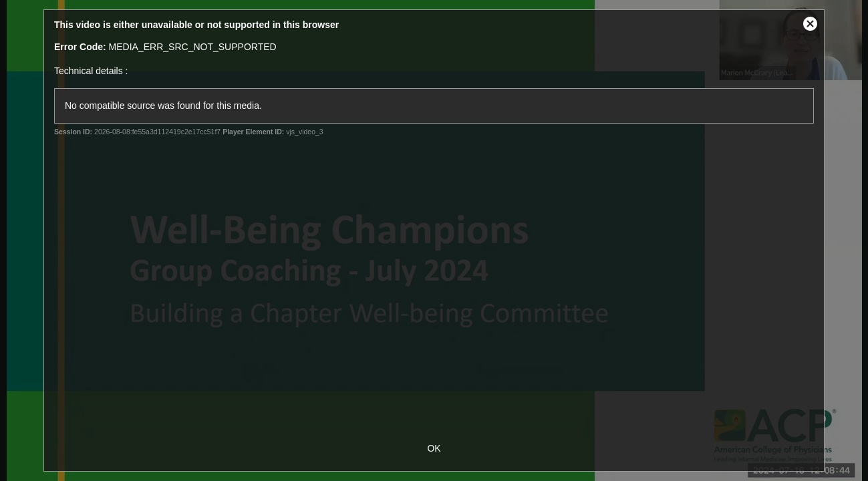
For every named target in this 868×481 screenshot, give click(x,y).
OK (434, 448)
